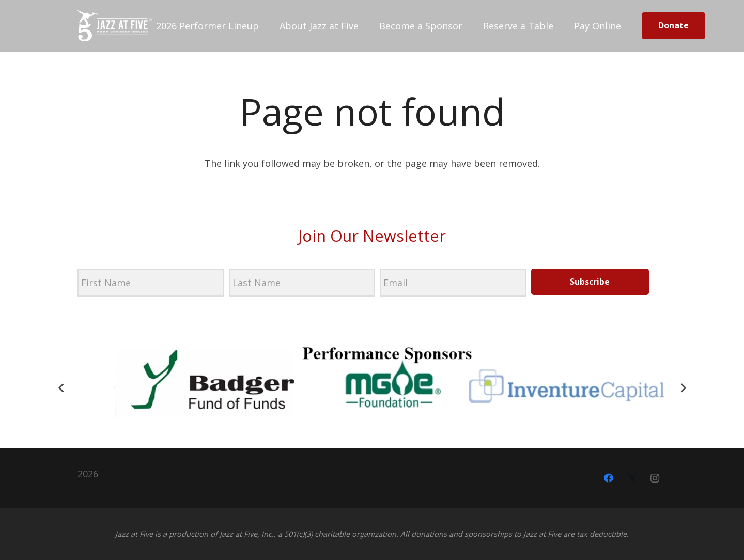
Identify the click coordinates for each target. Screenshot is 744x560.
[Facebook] (608, 478)
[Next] (683, 388)
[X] (632, 478)
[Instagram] (655, 478)
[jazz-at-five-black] (115, 26)
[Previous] (61, 388)
